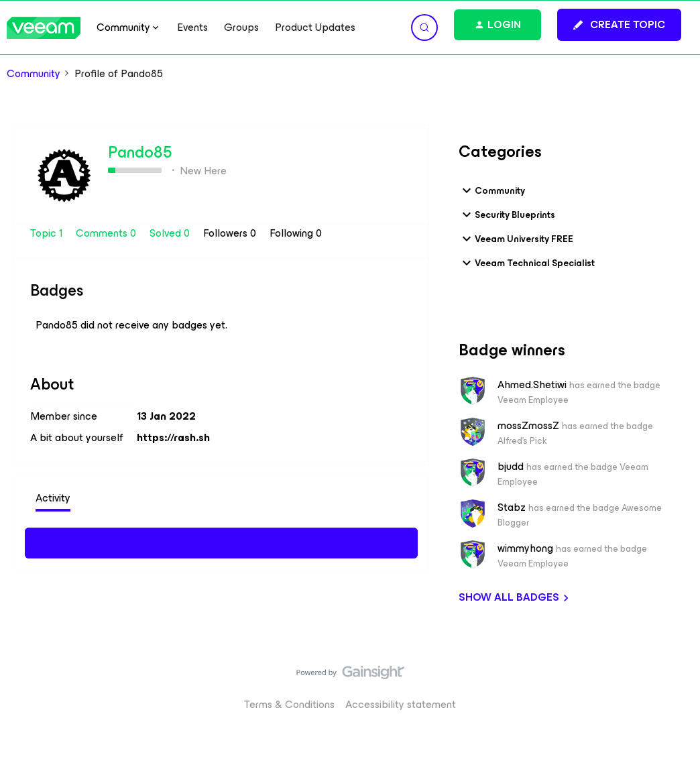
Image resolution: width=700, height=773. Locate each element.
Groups (241, 27)
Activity (53, 498)
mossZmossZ (528, 426)
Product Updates (315, 27)
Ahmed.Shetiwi (532, 385)
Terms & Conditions (289, 704)
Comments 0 (107, 233)
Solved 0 (171, 233)
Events (192, 27)
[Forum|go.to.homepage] (44, 28)
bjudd (511, 467)
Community (34, 74)
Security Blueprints (507, 215)
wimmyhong (525, 548)
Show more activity (222, 541)
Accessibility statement (401, 704)
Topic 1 (48, 233)
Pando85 (140, 152)
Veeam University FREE (516, 239)
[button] (619, 25)
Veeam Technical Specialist (527, 263)
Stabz (512, 508)
